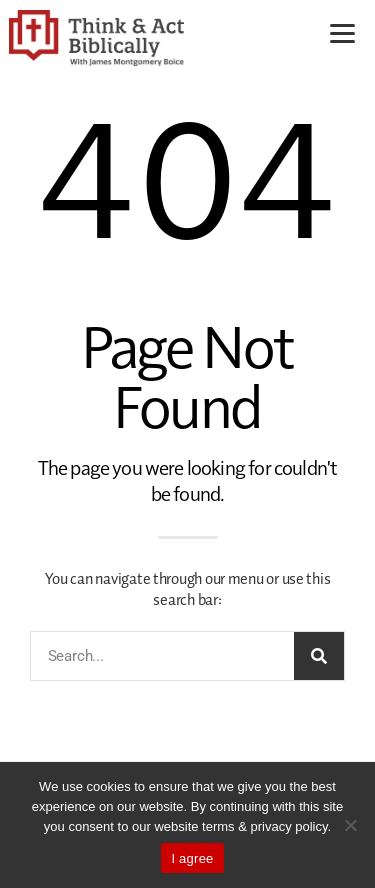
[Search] (319, 656)
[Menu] (342, 32)
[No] (350, 825)
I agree (192, 858)
